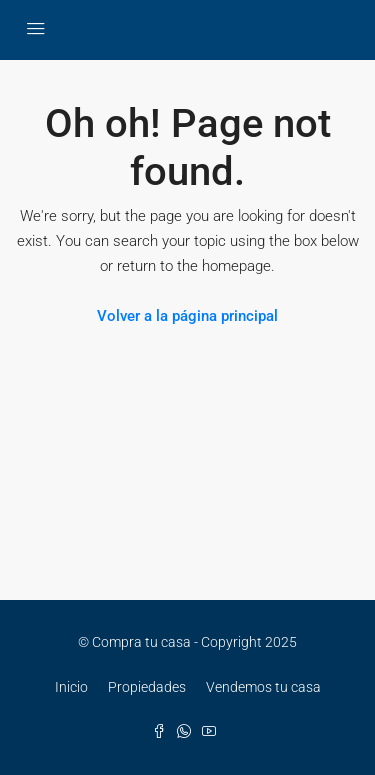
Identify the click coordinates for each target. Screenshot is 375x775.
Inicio (71, 687)
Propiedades (147, 687)
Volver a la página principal (187, 316)
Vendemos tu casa (263, 687)
